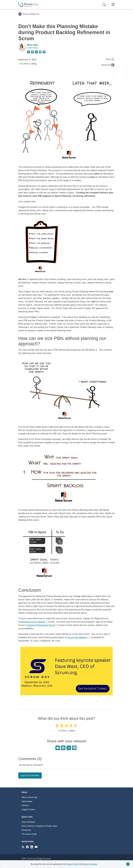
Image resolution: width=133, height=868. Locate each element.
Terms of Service (90, 864)
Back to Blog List (29, 14)
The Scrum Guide (29, 834)
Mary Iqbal (33, 45)
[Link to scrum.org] (23, 847)
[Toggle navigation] (113, 5)
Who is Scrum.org (29, 797)
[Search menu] (106, 5)
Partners (25, 805)
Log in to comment (30, 775)
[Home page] (28, 5)
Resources (26, 830)
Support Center (28, 809)
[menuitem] (105, 5)
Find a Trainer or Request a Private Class (39, 826)
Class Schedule (28, 822)
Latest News (27, 801)
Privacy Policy (72, 864)
